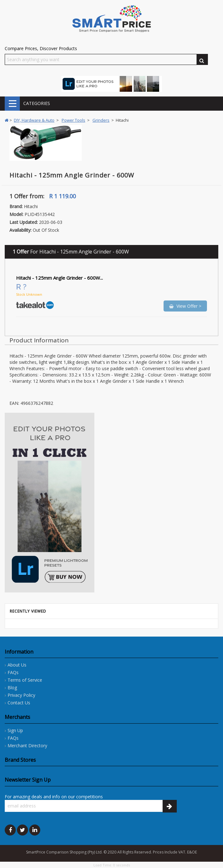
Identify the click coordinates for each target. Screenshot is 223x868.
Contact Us (19, 703)
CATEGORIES (12, 104)
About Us (17, 665)
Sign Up (15, 730)
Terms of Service (25, 680)
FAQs (13, 672)
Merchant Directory (27, 746)
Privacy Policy (21, 695)
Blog (12, 687)
